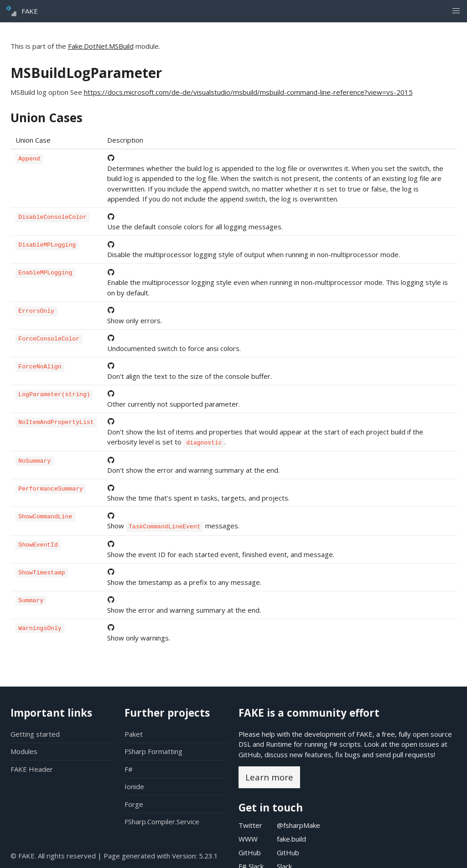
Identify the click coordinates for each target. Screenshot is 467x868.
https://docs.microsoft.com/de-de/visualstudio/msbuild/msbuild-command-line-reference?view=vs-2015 (248, 92)
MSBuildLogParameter (86, 73)
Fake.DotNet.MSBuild (101, 46)
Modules (24, 751)
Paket (134, 734)
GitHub (250, 754)
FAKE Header (32, 769)
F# (129, 769)
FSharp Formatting (153, 751)
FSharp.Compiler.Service (162, 821)
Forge (134, 804)
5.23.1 (208, 856)
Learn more (269, 777)
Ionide (134, 786)
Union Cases (47, 118)
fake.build (291, 839)
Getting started (35, 734)
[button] (456, 11)
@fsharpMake (298, 825)
